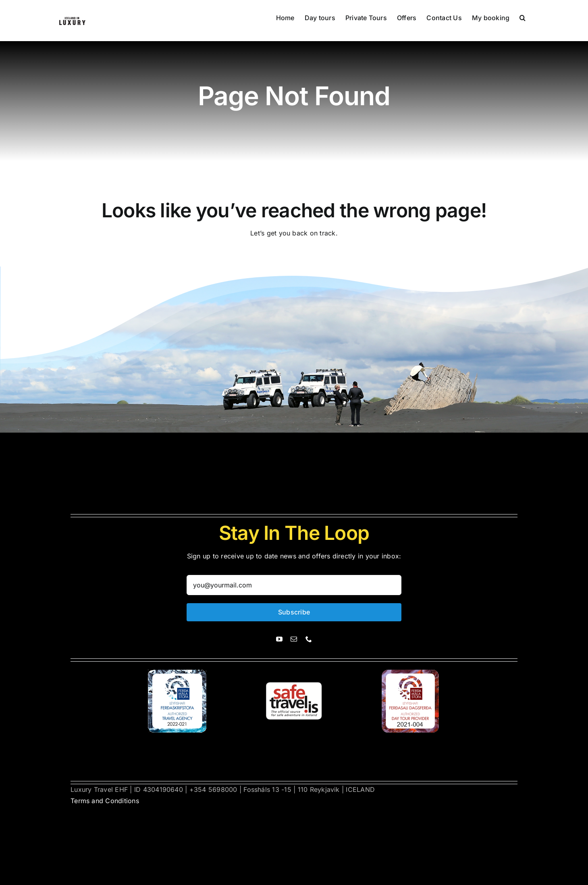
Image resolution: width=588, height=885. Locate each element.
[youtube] (279, 639)
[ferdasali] (178, 673)
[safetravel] (294, 673)
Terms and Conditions (105, 801)
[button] (523, 17)
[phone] (309, 639)
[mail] (294, 639)
